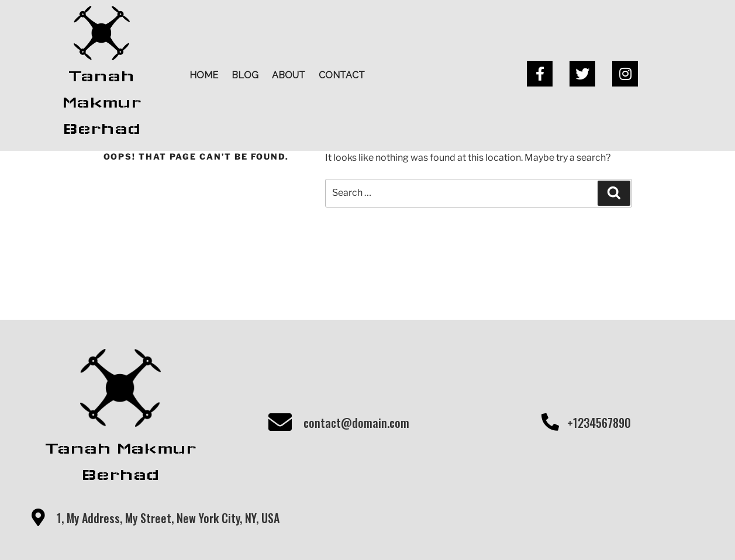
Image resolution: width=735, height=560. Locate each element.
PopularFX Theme (445, 534)
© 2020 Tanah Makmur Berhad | (326, 534)
